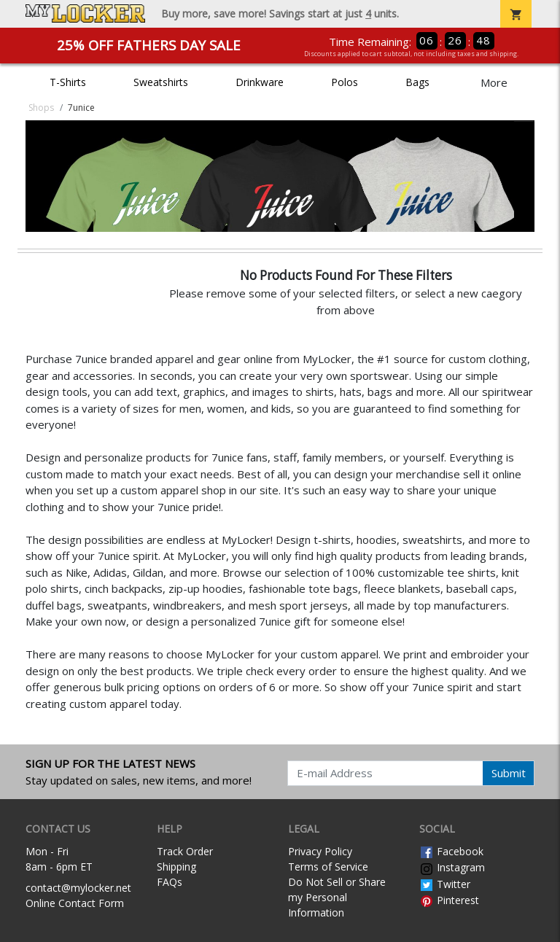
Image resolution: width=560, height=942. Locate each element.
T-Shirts (68, 82)
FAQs (170, 882)
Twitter (445, 884)
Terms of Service (328, 867)
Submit (509, 773)
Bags (417, 82)
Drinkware (260, 82)
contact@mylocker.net (78, 888)
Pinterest (449, 900)
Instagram (452, 867)
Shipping (176, 867)
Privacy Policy (320, 851)
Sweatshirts (161, 82)
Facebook (451, 851)
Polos (345, 82)
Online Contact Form (75, 903)
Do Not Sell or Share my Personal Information (337, 897)
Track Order (185, 851)
